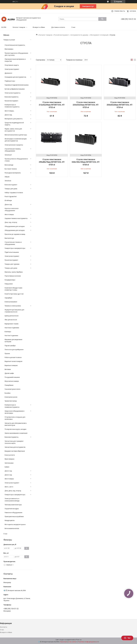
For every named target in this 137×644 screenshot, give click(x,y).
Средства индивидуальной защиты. (14, 124)
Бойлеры (8, 332)
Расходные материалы (13, 173)
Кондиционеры (10, 280)
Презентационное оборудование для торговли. (16, 54)
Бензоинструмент (11, 185)
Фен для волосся (11, 320)
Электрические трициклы (14, 145)
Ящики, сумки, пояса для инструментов (13, 130)
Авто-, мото (9, 487)
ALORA (4, 27)
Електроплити (10, 455)
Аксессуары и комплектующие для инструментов (16, 140)
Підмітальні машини (12, 252)
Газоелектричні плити (12, 389)
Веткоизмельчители (12, 528)
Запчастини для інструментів (15, 447)
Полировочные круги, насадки (15, 429)
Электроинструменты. (13, 93)
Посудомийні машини (12, 377)
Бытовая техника (11, 169)
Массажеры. (9, 49)
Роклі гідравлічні (11, 197)
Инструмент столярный (99, 35)
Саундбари (8, 298)
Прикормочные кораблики (14, 516)
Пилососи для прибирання (14, 350)
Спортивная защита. (12, 65)
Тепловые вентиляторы (13, 505)
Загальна (8, 181)
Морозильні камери (12, 381)
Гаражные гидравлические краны (17, 85)
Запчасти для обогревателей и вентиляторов (16, 424)
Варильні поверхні (11, 365)
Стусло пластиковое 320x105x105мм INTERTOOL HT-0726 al (86, 162)
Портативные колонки (13, 276)
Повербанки (9, 385)
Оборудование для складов (15, 226)
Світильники (9, 463)
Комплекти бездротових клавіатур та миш (13, 289)
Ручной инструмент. (61, 35)
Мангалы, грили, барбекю (14, 272)
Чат (127, 638)
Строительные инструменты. (15, 45)
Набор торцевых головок (14, 193)
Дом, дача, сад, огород (13, 491)
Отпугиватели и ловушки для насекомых (15, 418)
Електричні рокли (11, 397)
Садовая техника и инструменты (16, 218)
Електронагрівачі (11, 302)
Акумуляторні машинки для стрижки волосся (14, 311)
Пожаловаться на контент (68, 642)
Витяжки (8, 369)
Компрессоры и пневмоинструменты (12, 406)
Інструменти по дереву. (80, 35)
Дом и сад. (8, 115)
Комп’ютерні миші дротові (14, 294)
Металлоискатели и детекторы (16, 135)
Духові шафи (9, 373)
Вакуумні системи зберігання (15, 451)
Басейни (8, 393)
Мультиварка (9, 459)
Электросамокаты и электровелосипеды (12, 500)
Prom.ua (79, 640)
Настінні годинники (11, 336)
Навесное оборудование (13, 513)
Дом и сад (8, 204)
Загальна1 (8, 155)
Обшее (7, 177)
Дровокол (8, 73)
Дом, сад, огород (11, 222)
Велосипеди (9, 165)
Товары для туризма (12, 264)
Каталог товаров (19, 27)
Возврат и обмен (39, 27)
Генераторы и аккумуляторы (15, 248)
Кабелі (7, 467)
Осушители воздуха (12, 509)
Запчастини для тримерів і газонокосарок (14, 442)
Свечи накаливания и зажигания (16, 433)
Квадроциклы (10, 520)
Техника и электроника (13, 306)
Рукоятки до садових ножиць (15, 234)
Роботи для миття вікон (13, 357)
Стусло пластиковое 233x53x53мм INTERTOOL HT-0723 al (86, 105)
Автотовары (9, 214)
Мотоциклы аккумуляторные (15, 524)
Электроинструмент (12, 69)
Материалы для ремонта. (14, 119)
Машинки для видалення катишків (13, 341)
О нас (73, 27)
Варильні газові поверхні (13, 361)
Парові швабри (10, 346)
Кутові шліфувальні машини (15, 89)
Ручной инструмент (11, 260)
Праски (7, 353)
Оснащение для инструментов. (16, 77)
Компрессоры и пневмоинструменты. (12, 106)
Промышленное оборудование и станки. (16, 160)
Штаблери (8, 200)
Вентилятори (9, 238)
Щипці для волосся (12, 316)
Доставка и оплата (58, 27)
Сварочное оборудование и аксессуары (14, 412)
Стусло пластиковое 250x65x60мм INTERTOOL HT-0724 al (120, 105)
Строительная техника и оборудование (13, 243)
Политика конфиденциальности (88, 642)
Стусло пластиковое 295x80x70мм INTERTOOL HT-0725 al (52, 162)
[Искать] (102, 19)
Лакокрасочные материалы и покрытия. (15, 60)
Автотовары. (9, 111)
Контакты (4, 627)
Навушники (9, 284)
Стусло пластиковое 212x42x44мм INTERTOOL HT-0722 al (52, 105)
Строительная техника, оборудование (13, 150)
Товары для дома (11, 189)
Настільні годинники (12, 328)
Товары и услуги (9, 40)
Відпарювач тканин (12, 324)
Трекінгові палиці (11, 401)
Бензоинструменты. (12, 97)
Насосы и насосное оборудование (12, 209)
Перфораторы (10, 81)
